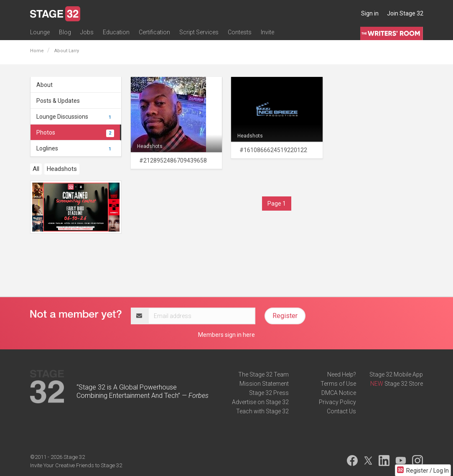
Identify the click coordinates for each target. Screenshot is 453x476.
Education (116, 32)
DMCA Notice (339, 393)
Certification (154, 32)
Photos (75, 132)
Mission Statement (264, 384)
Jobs (87, 32)
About (45, 85)
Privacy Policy (337, 402)
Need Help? (342, 374)
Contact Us (341, 411)
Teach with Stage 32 (262, 411)
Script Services (199, 32)
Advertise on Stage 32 (260, 402)
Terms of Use (338, 384)
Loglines (75, 148)
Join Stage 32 (405, 13)
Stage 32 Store (404, 384)
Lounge (40, 32)
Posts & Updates (58, 101)
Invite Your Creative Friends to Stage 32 (76, 465)
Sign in (370, 13)
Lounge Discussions (75, 117)
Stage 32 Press (269, 393)
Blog (65, 32)
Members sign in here (226, 335)
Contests (240, 32)
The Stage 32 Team (263, 374)
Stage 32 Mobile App (396, 374)
